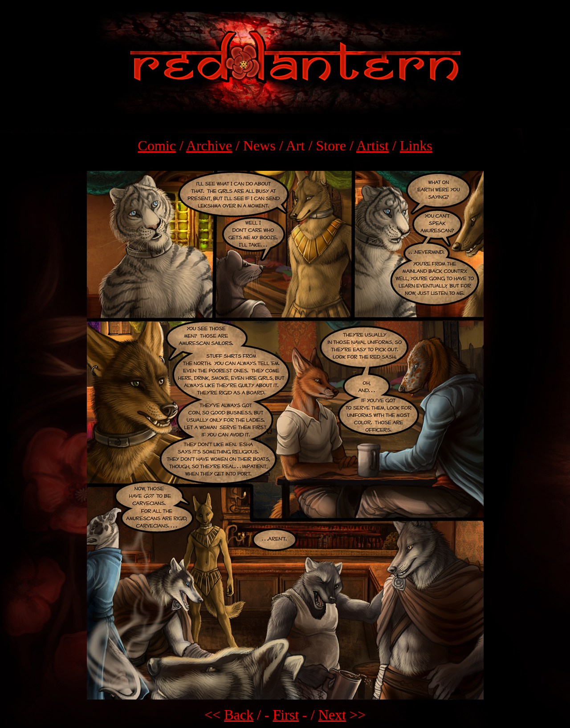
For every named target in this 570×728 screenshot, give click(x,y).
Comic (157, 146)
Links (416, 146)
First (286, 715)
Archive (209, 146)
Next (332, 715)
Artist (373, 146)
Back (239, 715)
